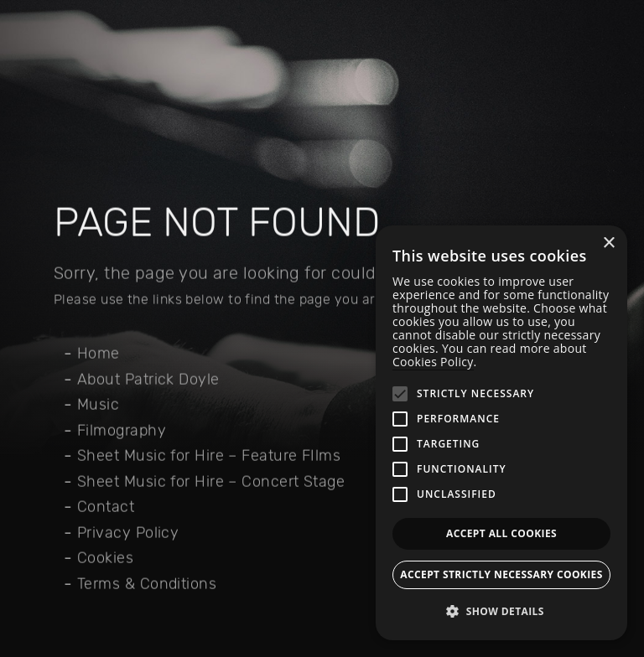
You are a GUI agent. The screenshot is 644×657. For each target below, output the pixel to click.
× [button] (608, 243)
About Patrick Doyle (148, 380)
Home (99, 354)
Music (98, 405)
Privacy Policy (128, 533)
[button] (501, 612)
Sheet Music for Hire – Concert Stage (211, 482)
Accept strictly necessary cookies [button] (501, 574)
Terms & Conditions (147, 584)
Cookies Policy (433, 362)
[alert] (501, 433)
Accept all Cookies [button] (501, 533)
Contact (106, 507)
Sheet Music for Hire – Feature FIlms (209, 456)
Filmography (122, 431)
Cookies (105, 558)
